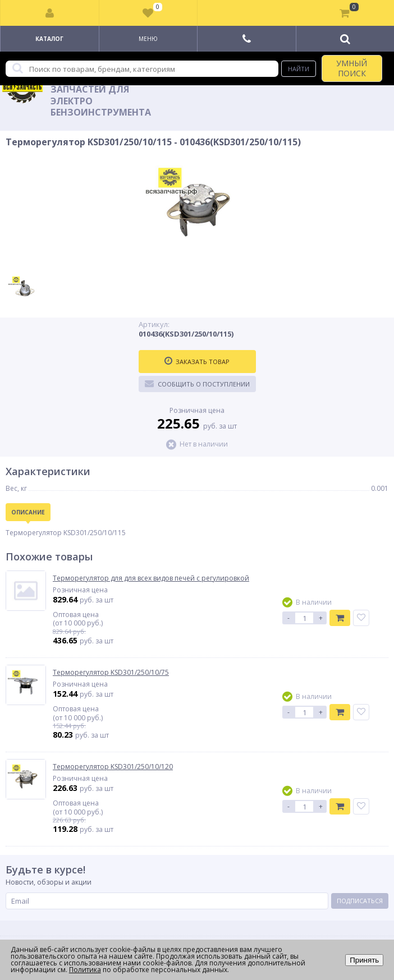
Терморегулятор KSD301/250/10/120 (113, 767)
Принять (364, 960)
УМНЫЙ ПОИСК (352, 68)
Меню (148, 39)
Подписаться (360, 901)
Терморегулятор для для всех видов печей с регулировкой (151, 578)
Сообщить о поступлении (197, 384)
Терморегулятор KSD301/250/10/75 (111, 673)
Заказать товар (197, 361)
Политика (85, 970)
